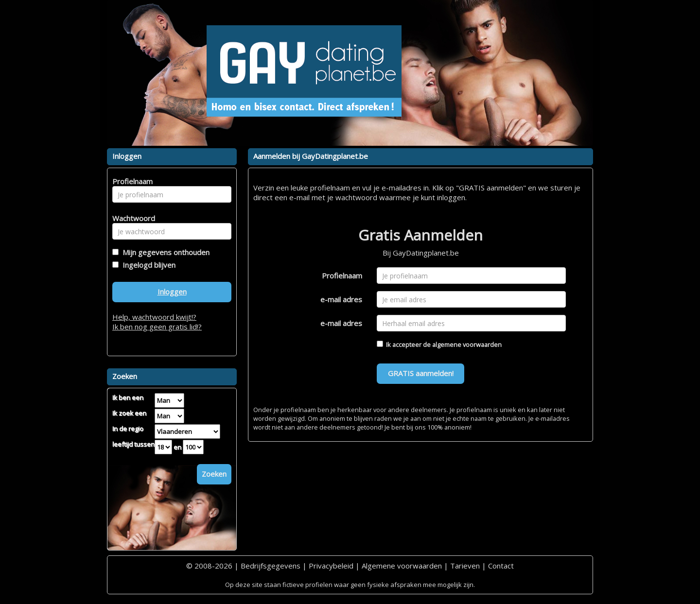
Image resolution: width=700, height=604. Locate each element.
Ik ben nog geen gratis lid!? (157, 327)
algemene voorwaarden (467, 345)
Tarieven (465, 566)
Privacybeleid (331, 566)
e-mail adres (341, 299)
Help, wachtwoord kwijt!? (154, 317)
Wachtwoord (131, 218)
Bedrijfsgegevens (271, 566)
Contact (501, 566)
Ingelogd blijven (147, 265)
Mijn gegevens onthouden (164, 252)
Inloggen (172, 292)
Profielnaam (342, 276)
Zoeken (214, 474)
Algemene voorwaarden (402, 566)
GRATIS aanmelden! (421, 373)
